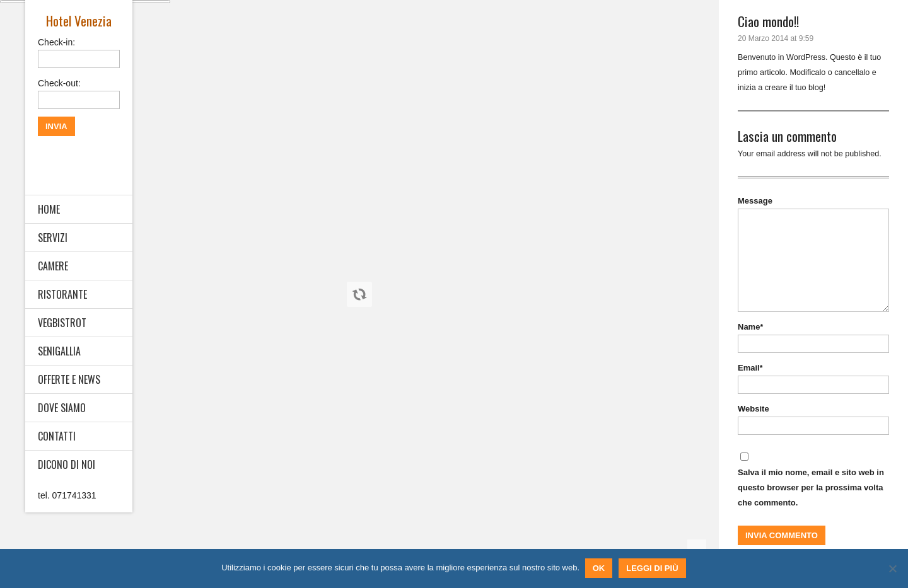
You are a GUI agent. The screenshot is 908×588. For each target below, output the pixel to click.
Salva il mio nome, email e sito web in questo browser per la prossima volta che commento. (811, 487)
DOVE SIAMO (62, 408)
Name (750, 327)
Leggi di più (653, 569)
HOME (49, 209)
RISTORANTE (62, 294)
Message (755, 201)
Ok (600, 569)
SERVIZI (53, 238)
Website (754, 409)
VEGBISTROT (62, 323)
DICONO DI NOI (67, 464)
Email (750, 368)
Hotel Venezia (79, 20)
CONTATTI (57, 436)
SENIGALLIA (59, 351)
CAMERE (53, 266)
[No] (892, 569)
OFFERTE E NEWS (69, 379)
